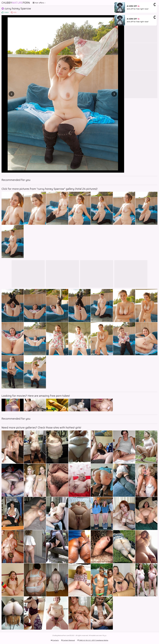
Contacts (55, 640)
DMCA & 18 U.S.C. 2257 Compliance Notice (93, 640)
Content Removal (68, 640)
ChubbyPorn (16, 3)
